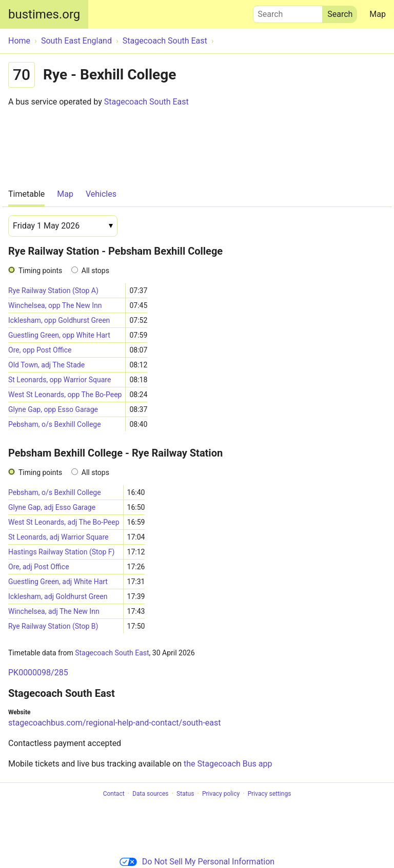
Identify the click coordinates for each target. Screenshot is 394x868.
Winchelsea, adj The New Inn (54, 611)
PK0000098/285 (38, 673)
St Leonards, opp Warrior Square (60, 380)
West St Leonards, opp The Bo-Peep (65, 395)
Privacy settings (270, 794)
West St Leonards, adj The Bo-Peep (64, 522)
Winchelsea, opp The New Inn (55, 305)
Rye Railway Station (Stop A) (53, 291)
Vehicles (101, 194)
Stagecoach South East (146, 102)
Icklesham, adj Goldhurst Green (58, 596)
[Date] (63, 226)
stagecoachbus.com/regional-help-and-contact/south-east (115, 723)
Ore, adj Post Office (39, 567)
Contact (114, 794)
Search (288, 12)
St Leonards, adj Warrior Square (58, 537)
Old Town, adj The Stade (46, 365)
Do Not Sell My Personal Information (197, 862)
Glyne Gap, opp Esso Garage (53, 409)
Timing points (40, 271)
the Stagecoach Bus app (228, 764)
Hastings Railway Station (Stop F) (61, 552)
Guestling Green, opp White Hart (59, 335)
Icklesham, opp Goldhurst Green (59, 320)
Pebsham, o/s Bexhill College (55, 424)
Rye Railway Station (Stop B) (53, 626)
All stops (95, 271)
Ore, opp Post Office (40, 350)
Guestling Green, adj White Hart (58, 582)
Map (378, 14)
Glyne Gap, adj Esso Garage (52, 507)
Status (185, 794)
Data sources (150, 794)
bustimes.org (44, 14)
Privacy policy (221, 794)
